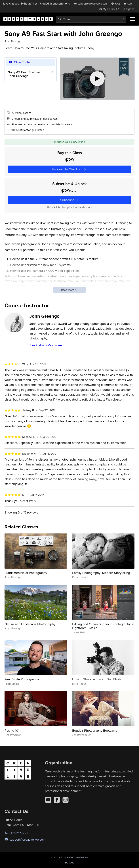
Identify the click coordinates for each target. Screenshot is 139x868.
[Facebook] (57, 800)
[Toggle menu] (132, 19)
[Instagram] (66, 800)
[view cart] (129, 4)
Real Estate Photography (22, 679)
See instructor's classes (46, 345)
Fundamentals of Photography (26, 573)
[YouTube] (48, 800)
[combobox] (91, 19)
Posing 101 (12, 730)
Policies (70, 862)
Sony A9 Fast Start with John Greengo (25, 74)
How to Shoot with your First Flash (96, 679)
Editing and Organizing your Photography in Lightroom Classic (103, 626)
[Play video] (97, 79)
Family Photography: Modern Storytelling (101, 573)
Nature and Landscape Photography (30, 624)
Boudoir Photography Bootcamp (95, 730)
